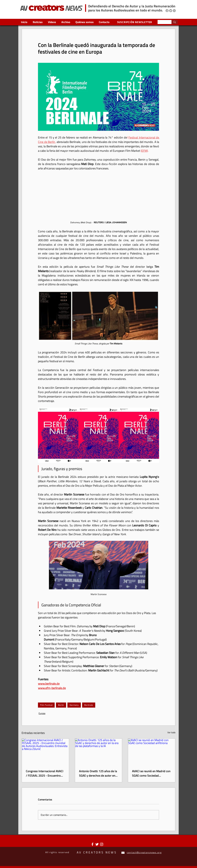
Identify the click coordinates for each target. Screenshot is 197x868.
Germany (74, 705)
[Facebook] (167, 11)
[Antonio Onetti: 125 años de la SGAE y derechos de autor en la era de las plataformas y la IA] (99, 752)
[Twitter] (171, 11)
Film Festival (46, 705)
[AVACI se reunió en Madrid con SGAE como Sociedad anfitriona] (152, 752)
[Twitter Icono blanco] (97, 844)
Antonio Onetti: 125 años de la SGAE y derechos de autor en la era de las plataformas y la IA (98, 773)
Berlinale (89, 705)
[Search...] (162, 22)
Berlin (61, 705)
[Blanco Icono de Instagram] (102, 844)
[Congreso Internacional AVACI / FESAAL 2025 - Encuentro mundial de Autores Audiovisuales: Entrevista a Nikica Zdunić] (45, 752)
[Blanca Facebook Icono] (92, 844)
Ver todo (171, 732)
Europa (42, 713)
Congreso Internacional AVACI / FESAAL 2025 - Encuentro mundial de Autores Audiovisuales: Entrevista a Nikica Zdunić (45, 773)
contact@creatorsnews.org (144, 852)
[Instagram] (174, 11)
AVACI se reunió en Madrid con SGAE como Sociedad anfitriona (151, 773)
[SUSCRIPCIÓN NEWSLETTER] (135, 22)
